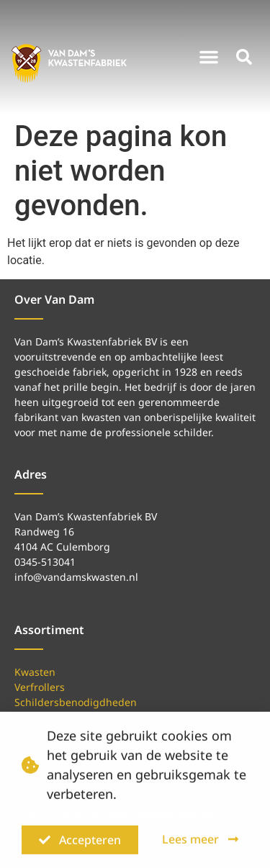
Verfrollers (40, 687)
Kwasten (35, 672)
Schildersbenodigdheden (76, 702)
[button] (209, 57)
